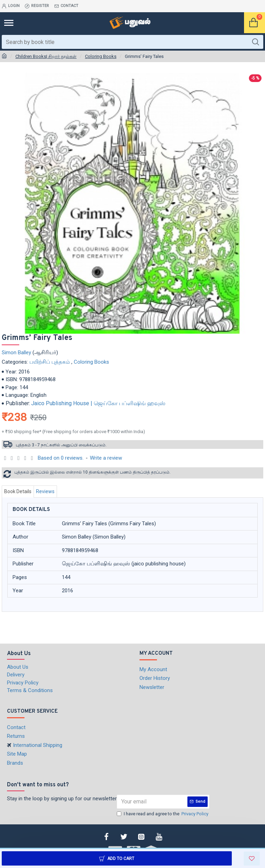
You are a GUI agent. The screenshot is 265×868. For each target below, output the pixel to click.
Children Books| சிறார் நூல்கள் (46, 56)
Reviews (45, 491)
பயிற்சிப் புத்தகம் (50, 362)
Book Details (18, 491)
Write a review (106, 458)
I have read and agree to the (163, 814)
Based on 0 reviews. (61, 458)
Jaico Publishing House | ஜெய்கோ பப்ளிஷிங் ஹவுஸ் (98, 403)
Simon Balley (16, 353)
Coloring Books (101, 56)
